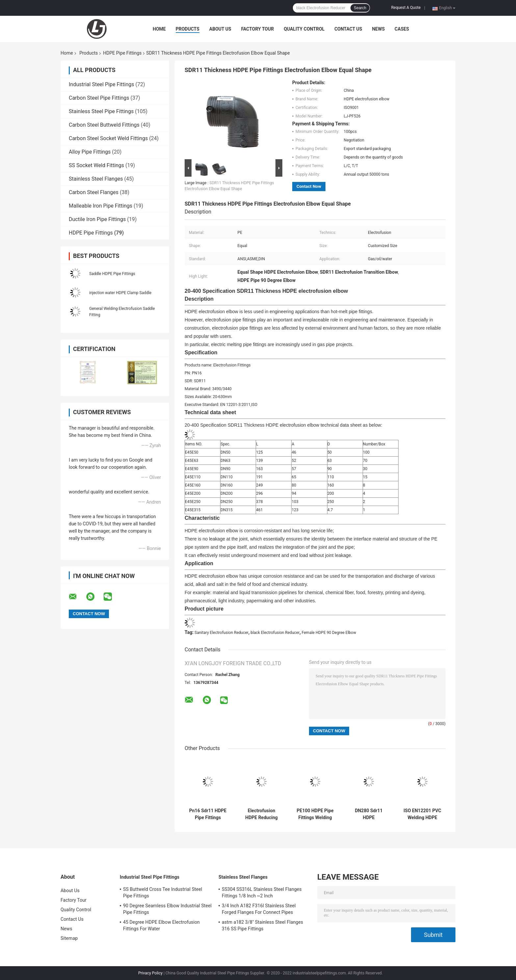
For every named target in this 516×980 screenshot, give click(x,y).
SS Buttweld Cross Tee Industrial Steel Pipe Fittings (163, 892)
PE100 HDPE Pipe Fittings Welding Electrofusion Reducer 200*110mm (315, 814)
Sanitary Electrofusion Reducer (221, 633)
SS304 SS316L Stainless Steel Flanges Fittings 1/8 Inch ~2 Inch (262, 892)
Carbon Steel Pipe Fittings (99, 98)
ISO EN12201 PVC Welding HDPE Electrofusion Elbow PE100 (422, 814)
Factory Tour (258, 29)
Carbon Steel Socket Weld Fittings (108, 138)
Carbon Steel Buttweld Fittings (104, 125)
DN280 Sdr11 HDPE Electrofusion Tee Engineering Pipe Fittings (369, 814)
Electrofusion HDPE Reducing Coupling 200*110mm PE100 (261, 814)
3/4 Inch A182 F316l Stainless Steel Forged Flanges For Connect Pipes (259, 909)
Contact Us (348, 29)
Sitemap (69, 938)
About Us (220, 29)
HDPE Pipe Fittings (122, 53)
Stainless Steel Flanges (96, 179)
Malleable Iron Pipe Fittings (101, 206)
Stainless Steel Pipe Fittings (101, 111)
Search (360, 8)
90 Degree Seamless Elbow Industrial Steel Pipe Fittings (167, 909)
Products (188, 29)
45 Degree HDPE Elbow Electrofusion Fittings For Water (161, 925)
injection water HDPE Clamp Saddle (120, 293)
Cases (402, 29)
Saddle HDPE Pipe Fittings (112, 274)
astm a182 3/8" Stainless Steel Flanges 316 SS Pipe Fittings (262, 925)
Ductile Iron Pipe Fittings (97, 219)
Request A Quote (406, 8)
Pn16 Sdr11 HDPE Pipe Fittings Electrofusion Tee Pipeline (208, 814)
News (378, 29)
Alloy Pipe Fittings (90, 152)
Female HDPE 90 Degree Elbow (329, 633)
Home (159, 29)
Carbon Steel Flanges (94, 192)
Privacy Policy (150, 973)
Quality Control (304, 29)
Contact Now (309, 186)
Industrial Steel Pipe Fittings (102, 84)
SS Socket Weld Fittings (96, 165)
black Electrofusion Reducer (275, 633)
